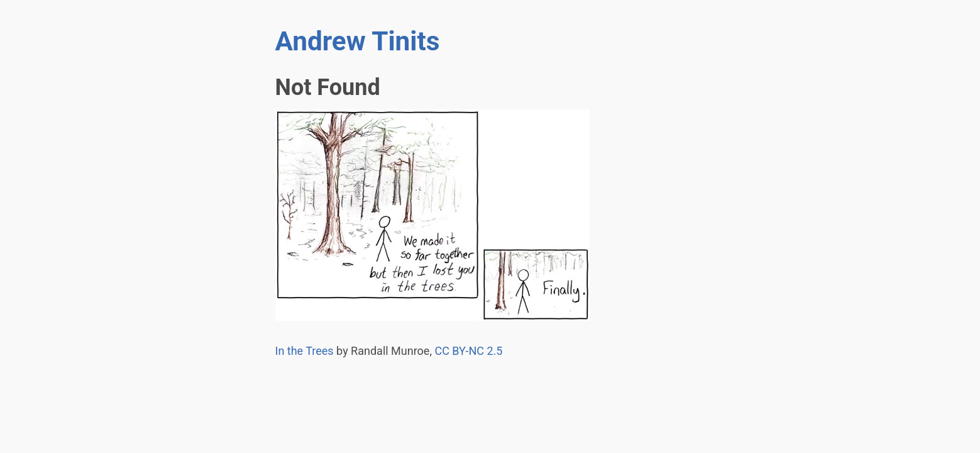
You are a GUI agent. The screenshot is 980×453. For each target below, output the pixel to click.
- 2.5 (468, 351)
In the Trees (305, 351)
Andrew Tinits (358, 41)
